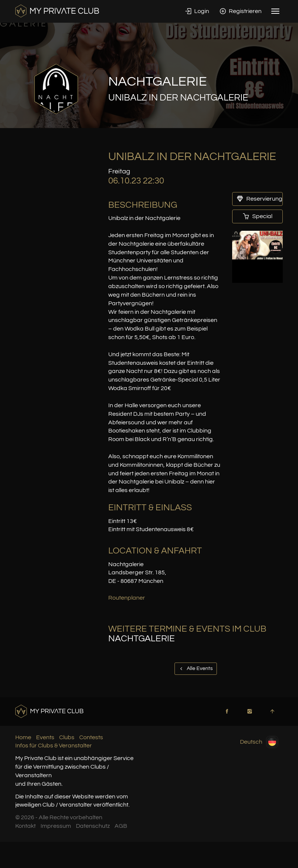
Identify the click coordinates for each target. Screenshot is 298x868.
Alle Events (196, 668)
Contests (91, 737)
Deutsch (259, 742)
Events (45, 737)
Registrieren (241, 11)
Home (23, 737)
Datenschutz (93, 826)
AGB (121, 826)
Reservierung (260, 199)
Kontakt (25, 826)
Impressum (56, 826)
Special (258, 216)
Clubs (67, 737)
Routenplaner (127, 598)
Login (197, 11)
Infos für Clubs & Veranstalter (54, 746)
